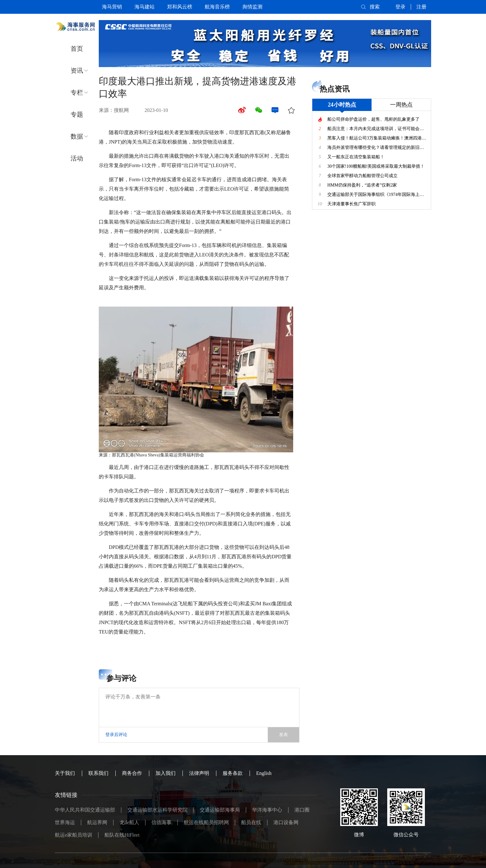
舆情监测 (252, 7)
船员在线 (251, 822)
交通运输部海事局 (220, 810)
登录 (400, 7)
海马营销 (112, 7)
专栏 (77, 92)
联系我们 (98, 773)
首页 (77, 49)
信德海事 (161, 822)
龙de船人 (129, 822)
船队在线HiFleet (122, 835)
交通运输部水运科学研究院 (157, 810)
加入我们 (166, 773)
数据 (77, 136)
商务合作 (132, 773)
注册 (421, 7)
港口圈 (302, 810)
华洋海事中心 (267, 810)
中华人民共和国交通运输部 (85, 810)
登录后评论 (116, 735)
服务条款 (233, 773)
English (264, 773)
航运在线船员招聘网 (206, 822)
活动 (77, 158)
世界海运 (65, 822)
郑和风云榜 (180, 7)
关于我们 (65, 773)
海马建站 (145, 7)
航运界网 (97, 822)
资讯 (77, 71)
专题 (77, 114)
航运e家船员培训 (74, 835)
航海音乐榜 (217, 7)
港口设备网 (286, 822)
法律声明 (199, 773)
